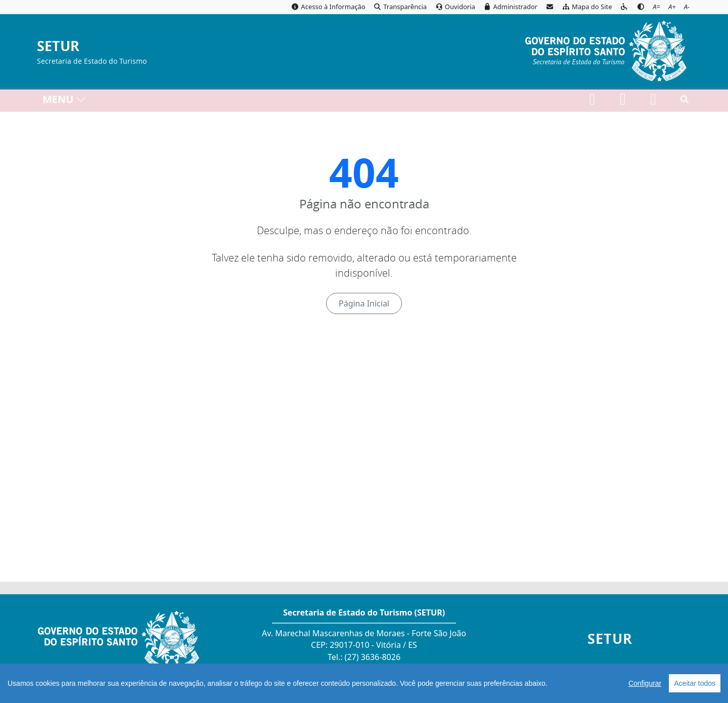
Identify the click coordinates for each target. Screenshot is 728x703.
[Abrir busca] (685, 102)
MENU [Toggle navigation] (64, 101)
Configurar (645, 683)
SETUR (58, 46)
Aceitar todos (695, 683)
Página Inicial (364, 303)
